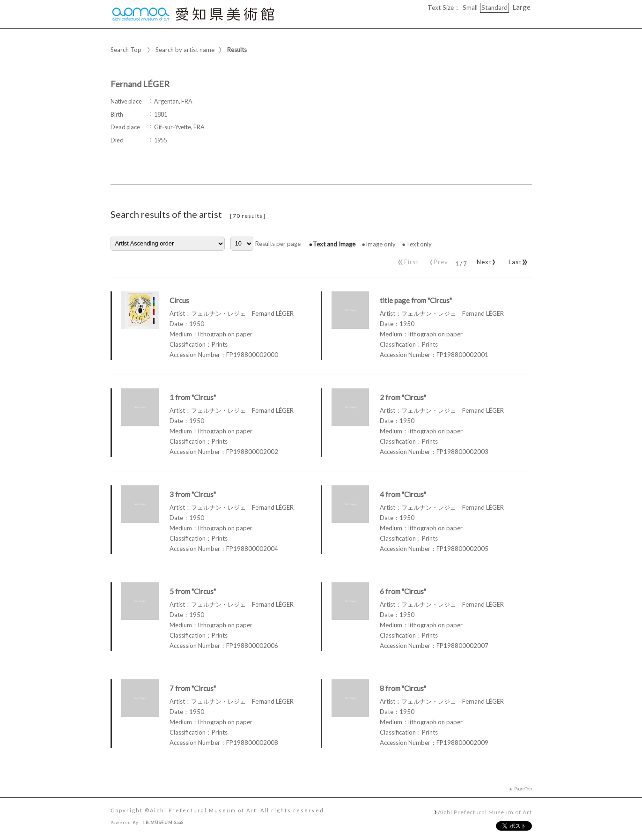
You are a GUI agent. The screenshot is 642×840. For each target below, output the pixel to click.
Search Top (126, 50)
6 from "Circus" (403, 591)
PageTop (523, 788)
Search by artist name (185, 50)
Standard (494, 7)
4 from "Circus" (403, 494)
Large (521, 7)
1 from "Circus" (193, 397)
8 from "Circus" (403, 688)
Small (470, 7)
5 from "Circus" (193, 591)
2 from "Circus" (403, 397)
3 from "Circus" (193, 494)
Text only (419, 244)
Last (517, 260)
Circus (179, 300)
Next (485, 260)
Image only (381, 244)
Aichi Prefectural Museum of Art (485, 812)
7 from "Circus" (193, 688)
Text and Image (334, 244)
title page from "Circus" (416, 300)
